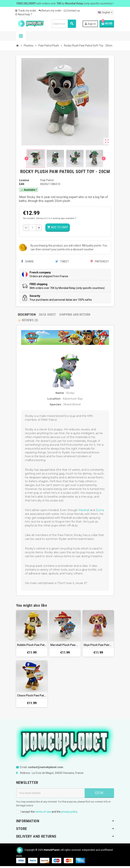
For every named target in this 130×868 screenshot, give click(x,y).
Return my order (50, 11)
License (24, 180)
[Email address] (51, 793)
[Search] (64, 24)
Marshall (84, 510)
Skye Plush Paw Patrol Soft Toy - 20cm (98, 645)
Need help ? (24, 14)
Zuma (100, 510)
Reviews (28, 320)
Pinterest (100, 261)
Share (28, 261)
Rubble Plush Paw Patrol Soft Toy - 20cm (32, 645)
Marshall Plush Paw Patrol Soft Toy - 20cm (65, 645)
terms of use (43, 812)
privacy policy (69, 812)
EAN (22, 184)
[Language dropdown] (105, 12)
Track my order (26, 11)
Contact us (72, 11)
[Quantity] (32, 228)
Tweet (62, 261)
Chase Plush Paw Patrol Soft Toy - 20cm (32, 695)
